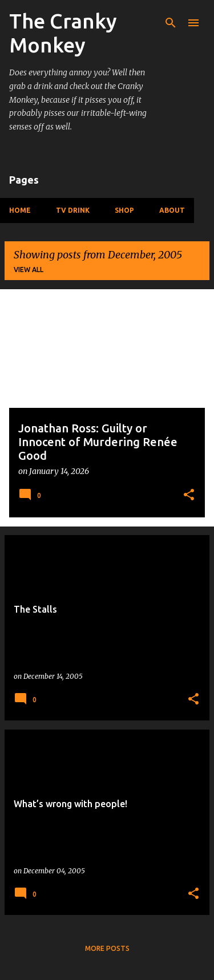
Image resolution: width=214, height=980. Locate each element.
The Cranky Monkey (63, 33)
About (172, 210)
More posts (107, 948)
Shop (124, 210)
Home (20, 210)
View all (29, 270)
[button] (189, 496)
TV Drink (73, 210)
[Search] (171, 23)
